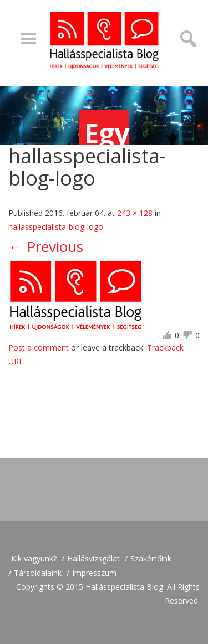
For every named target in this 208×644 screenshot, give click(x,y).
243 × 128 (135, 213)
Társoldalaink (38, 573)
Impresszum (94, 573)
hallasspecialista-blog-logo (56, 227)
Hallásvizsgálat (93, 558)
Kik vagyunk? (34, 558)
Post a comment (39, 347)
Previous (46, 246)
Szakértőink (151, 558)
